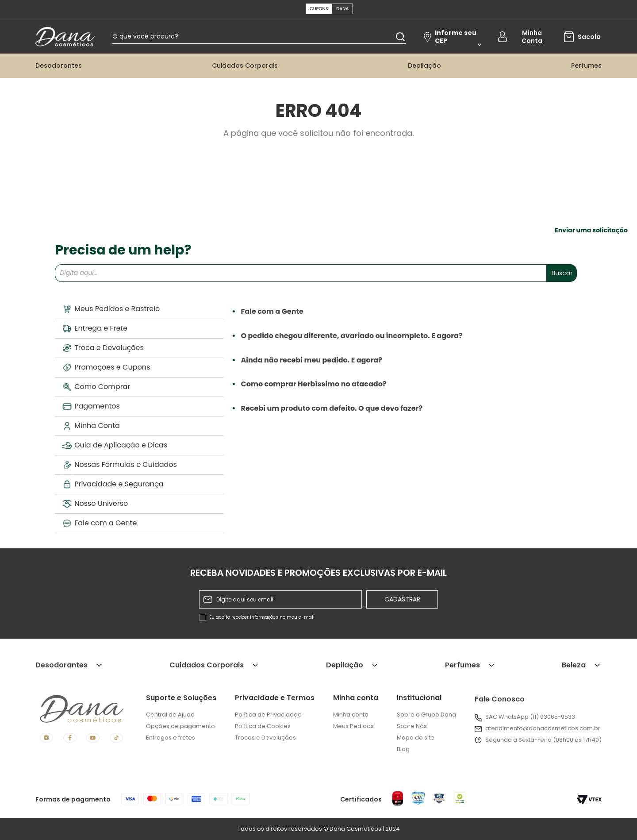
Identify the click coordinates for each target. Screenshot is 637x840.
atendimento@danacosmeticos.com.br (543, 728)
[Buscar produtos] (400, 37)
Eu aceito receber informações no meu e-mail (262, 617)
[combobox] (262, 38)
